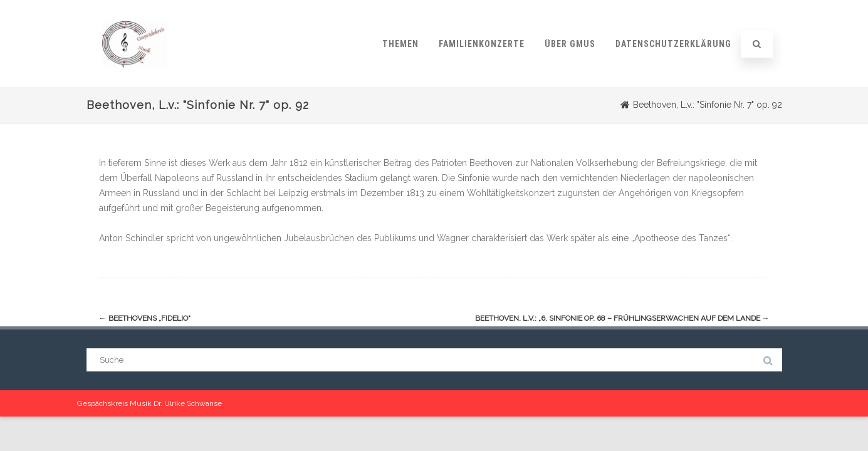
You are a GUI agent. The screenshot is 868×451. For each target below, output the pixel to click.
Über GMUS (570, 44)
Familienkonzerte (482, 44)
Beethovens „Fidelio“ (145, 319)
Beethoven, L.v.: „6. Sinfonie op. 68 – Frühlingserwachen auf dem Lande (622, 319)
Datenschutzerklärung (673, 44)
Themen (400, 44)
